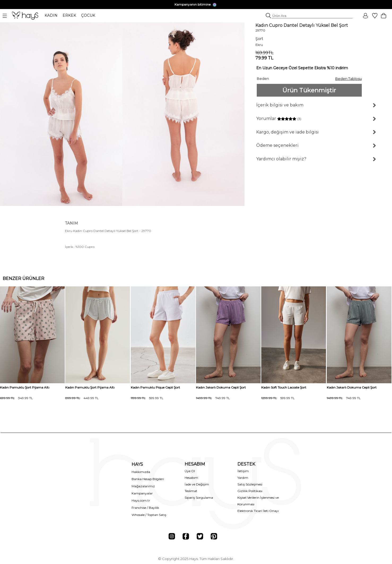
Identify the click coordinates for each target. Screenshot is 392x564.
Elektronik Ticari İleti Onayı (258, 511)
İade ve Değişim (197, 484)
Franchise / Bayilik (145, 508)
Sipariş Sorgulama (199, 498)
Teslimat (191, 491)
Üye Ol (190, 471)
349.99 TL (16, 398)
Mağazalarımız (143, 486)
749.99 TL (213, 398)
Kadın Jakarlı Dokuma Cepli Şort (221, 387)
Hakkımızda (141, 472)
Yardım (243, 478)
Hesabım (191, 478)
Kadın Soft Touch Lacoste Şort (284, 387)
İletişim (243, 471)
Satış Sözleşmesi (250, 484)
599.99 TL (147, 398)
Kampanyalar (142, 493)
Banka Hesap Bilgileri (148, 479)
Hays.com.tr (141, 500)
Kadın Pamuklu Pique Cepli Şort (155, 387)
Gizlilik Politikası (250, 491)
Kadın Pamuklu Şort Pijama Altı (25, 387)
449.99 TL (82, 398)
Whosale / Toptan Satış (149, 515)
